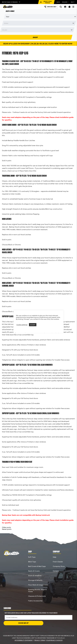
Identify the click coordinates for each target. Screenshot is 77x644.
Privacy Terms (40, 640)
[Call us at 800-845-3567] (51, 7)
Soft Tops (32, 557)
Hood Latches (7, 219)
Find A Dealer (58, 562)
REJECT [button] (39, 325)
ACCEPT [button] (33, 325)
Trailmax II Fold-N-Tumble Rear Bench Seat (17, 462)
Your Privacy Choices (54, 640)
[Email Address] (38, 617)
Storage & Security (35, 580)
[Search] (61, 7)
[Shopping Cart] (69, 7)
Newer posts (7, 529)
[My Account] (65, 7)
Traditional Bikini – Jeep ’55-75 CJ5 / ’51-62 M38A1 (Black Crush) (24, 176)
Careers (56, 571)
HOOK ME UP (23, 623)
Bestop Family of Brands (10, 2)
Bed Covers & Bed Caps (37, 566)
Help (55, 557)
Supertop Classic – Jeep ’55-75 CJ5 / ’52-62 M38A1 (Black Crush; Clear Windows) (31, 413)
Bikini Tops (32, 562)
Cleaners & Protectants (37, 596)
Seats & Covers (34, 571)
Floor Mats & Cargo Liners (38, 585)
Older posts (6, 527)
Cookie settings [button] (22, 325)
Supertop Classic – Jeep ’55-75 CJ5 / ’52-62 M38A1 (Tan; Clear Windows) (27, 365)
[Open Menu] (73, 7)
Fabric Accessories (35, 601)
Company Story (59, 566)
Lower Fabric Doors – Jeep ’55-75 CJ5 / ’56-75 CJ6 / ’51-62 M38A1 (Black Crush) (29, 125)
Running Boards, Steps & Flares (37, 590)
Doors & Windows (35, 575)
